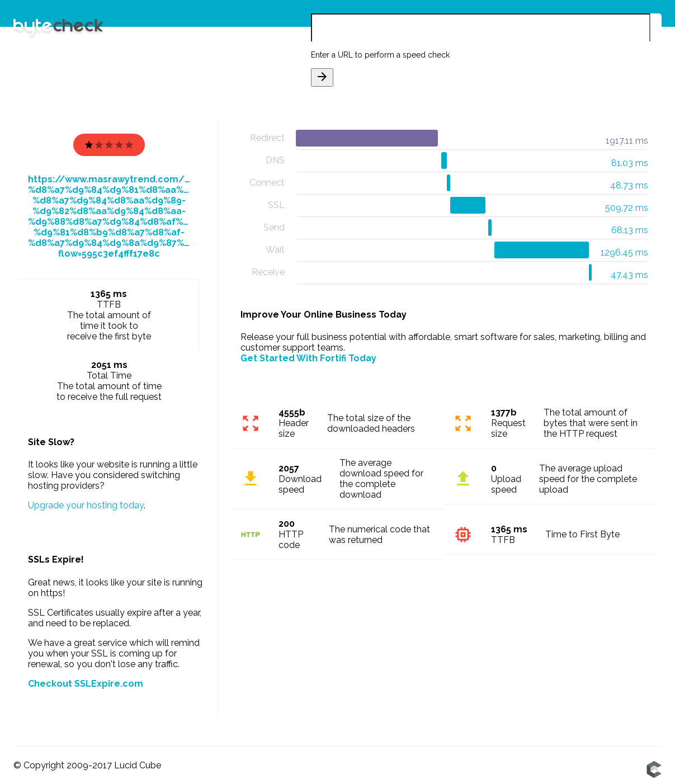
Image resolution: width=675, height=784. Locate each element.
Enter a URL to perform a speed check (380, 55)
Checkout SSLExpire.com (86, 684)
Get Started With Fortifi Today (308, 358)
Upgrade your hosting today (86, 505)
